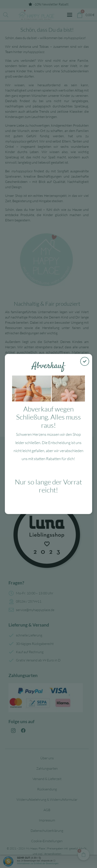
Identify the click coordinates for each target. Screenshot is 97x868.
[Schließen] (85, 361)
